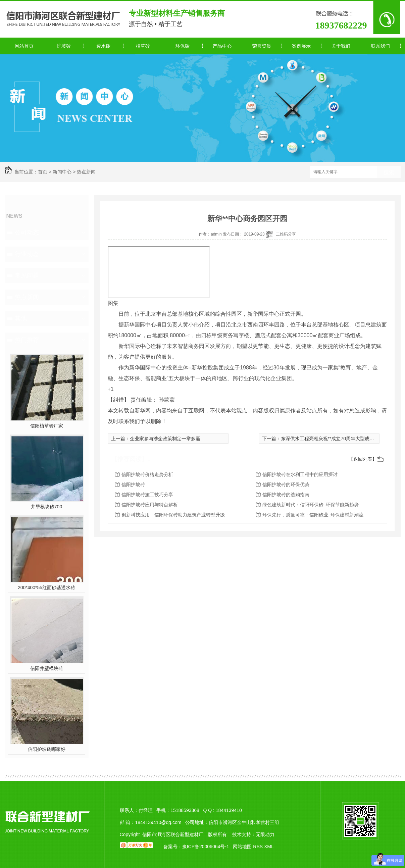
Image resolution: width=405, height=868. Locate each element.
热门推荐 (27, 340)
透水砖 (103, 46)
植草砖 (143, 46)
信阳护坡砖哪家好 (47, 749)
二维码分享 (286, 234)
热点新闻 (86, 172)
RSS (259, 847)
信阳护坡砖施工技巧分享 (147, 495)
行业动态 (27, 254)
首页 (43, 172)
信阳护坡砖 (133, 484)
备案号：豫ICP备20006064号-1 (196, 847)
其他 (21, 318)
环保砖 (183, 46)
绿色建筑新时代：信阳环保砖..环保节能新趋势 (311, 505)
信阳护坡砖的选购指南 (286, 495)
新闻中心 (62, 172)
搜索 (389, 172)
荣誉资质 (262, 46)
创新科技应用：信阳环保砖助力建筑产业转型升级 (173, 515)
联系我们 (381, 46)
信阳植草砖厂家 (47, 426)
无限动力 (265, 834)
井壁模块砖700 (46, 507)
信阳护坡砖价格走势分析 (147, 474)
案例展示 (301, 46)
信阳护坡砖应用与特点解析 (150, 505)
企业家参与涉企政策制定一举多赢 (165, 439)
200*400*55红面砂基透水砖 (46, 588)
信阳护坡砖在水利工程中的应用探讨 (300, 474)
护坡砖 (64, 46)
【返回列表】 (363, 459)
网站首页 (24, 46)
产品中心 (222, 46)
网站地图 (242, 847)
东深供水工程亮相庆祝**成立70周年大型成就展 (330, 439)
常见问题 (27, 275)
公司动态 (27, 233)
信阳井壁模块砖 (47, 668)
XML (269, 847)
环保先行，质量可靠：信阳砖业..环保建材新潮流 (313, 515)
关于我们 (341, 46)
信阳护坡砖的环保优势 (286, 484)
